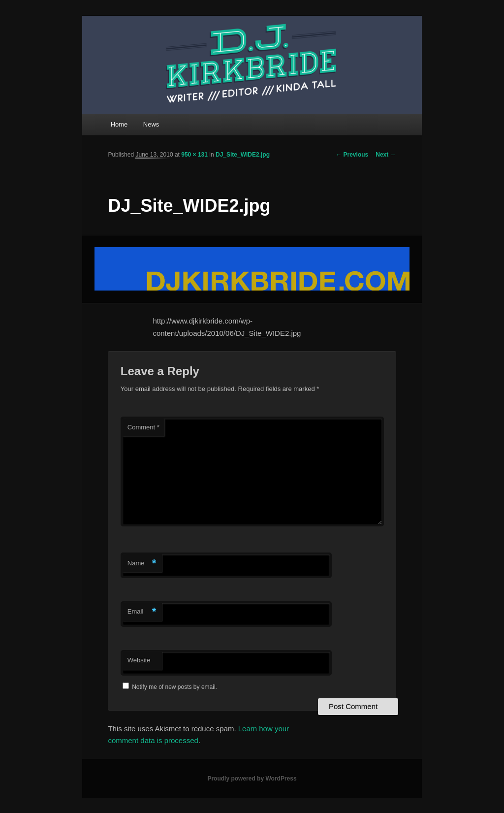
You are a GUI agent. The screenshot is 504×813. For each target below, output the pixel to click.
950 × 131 (194, 155)
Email (142, 612)
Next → (386, 155)
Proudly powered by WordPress (252, 779)
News (151, 124)
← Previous (352, 155)
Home (119, 124)
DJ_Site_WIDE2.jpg (243, 155)
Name (142, 564)
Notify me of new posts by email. (174, 687)
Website (139, 660)
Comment (143, 427)
